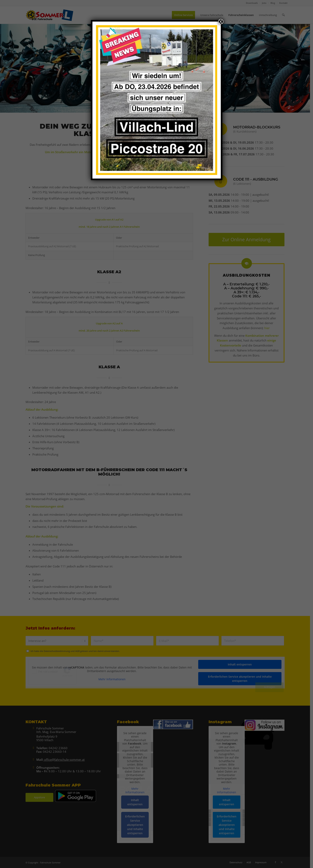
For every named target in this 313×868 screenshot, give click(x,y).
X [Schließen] (221, 22)
